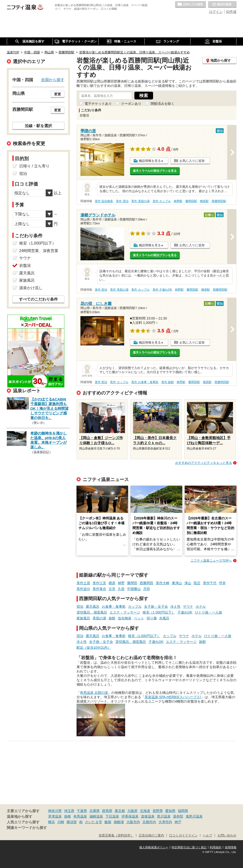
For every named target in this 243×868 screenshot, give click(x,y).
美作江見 (99, 583)
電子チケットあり (98, 104)
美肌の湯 (99, 618)
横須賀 (72, 822)
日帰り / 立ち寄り (34, 166)
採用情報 (231, 847)
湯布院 (178, 816)
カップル (135, 606)
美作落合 (99, 589)
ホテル (201, 606)
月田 (147, 589)
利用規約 (216, 847)
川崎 (61, 822)
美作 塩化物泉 (104, 201)
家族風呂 (83, 618)
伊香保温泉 (130, 816)
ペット (139, 618)
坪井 (222, 583)
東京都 (120, 811)
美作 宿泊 (122, 201)
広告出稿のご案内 (151, 835)
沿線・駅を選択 (38, 126)
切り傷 (152, 618)
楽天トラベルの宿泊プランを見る (155, 171)
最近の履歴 (222, 5)
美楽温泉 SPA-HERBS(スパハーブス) (173, 697)
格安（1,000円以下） (159, 612)
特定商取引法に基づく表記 (189, 847)
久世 (121, 589)
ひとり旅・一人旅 (208, 612)
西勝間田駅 (219, 201)
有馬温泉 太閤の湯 (94, 693)
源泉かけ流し (31, 288)
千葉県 (82, 811)
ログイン (216, 12)
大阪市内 (133, 822)
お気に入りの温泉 (191, 5)
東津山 (177, 583)
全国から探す (53, 80)
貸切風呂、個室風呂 (92, 612)
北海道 (145, 811)
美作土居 (83, 583)
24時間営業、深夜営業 (39, 251)
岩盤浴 (25, 266)
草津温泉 (55, 816)
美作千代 (210, 583)
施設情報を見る (150, 161)
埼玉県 (69, 811)
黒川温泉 (164, 816)
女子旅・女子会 (156, 606)
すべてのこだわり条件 (38, 299)
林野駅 (178, 201)
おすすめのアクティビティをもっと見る (204, 463)
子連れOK (185, 612)
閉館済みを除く (163, 104)
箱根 (68, 816)
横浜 (52, 822)
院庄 (197, 583)
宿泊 (80, 606)
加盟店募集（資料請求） (116, 835)
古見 (112, 589)
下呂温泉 (112, 816)
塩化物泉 (125, 618)
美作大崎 (163, 583)
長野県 (158, 811)
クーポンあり (131, 104)
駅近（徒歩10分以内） (94, 647)
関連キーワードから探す (27, 828)
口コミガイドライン (183, 835)
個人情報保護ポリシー (154, 847)
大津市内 (165, 822)
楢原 (112, 583)
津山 (188, 583)
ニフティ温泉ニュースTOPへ (211, 561)
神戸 (178, 822)
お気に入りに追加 (192, 161)
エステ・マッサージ (125, 612)
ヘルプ (207, 835)
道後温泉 (148, 816)
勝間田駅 (191, 201)
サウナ (188, 606)
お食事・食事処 (114, 606)
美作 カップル (162, 201)
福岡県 (183, 811)
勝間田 (132, 583)
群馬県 (107, 811)
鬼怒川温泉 (194, 816)
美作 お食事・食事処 (145, 382)
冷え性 (175, 606)
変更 (58, 94)
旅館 (112, 618)
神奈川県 (55, 811)
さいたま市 (94, 822)
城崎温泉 (96, 816)
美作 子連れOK (162, 290)
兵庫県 (95, 811)
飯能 (108, 822)
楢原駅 (204, 201)
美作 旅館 (168, 382)
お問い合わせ (227, 835)
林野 (121, 583)
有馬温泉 (80, 816)
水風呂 (164, 618)
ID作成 (231, 12)
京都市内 (149, 822)
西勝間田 (147, 583)
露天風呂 (93, 606)
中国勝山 (134, 589)
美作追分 (83, 589)
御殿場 (119, 822)
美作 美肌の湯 (140, 201)
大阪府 (132, 811)
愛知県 (170, 811)
